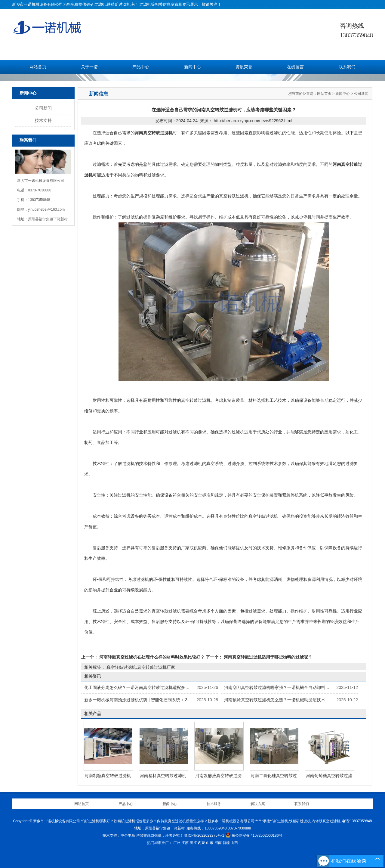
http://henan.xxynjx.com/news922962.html (253, 121)
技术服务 (214, 804)
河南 (218, 843)
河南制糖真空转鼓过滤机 (108, 776)
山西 (234, 843)
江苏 (185, 843)
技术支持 (43, 120)
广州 (177, 843)
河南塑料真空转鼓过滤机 (163, 776)
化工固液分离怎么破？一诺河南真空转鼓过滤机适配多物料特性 (143, 687)
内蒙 (202, 843)
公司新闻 (43, 108)
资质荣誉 (244, 67)
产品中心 (141, 67)
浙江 (193, 843)
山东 (210, 843)
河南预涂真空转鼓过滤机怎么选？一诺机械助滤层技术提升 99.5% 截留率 (292, 700)
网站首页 (38, 67)
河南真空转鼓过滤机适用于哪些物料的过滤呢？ (267, 657)
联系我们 (347, 67)
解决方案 (258, 804)
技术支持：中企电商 (119, 835)
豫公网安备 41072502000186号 (254, 835)
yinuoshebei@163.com (46, 209)
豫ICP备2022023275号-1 (204, 835)
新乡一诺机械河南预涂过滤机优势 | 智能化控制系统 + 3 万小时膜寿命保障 (153, 700)
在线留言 (295, 67)
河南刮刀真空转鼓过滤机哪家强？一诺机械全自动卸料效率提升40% (287, 687)
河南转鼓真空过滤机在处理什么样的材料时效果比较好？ (152, 657)
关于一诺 (89, 67)
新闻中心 (192, 67)
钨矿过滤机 (96, 4)
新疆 (226, 843)
